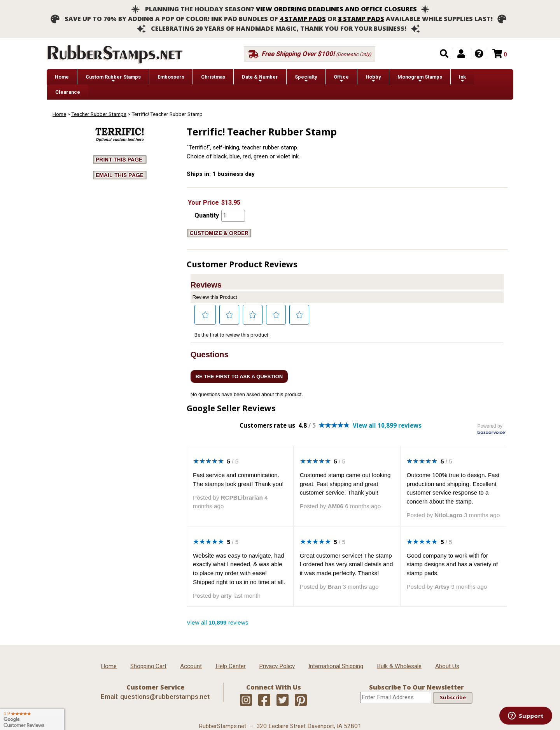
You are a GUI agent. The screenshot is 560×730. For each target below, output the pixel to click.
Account (191, 666)
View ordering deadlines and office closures (336, 9)
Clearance (68, 92)
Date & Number (260, 79)
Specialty (306, 79)
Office (341, 79)
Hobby (373, 79)
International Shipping (336, 666)
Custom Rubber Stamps (113, 79)
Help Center (231, 666)
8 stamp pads (361, 19)
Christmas (213, 77)
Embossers (171, 77)
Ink (462, 79)
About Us (447, 666)
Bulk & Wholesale (399, 666)
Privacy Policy (277, 666)
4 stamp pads (303, 19)
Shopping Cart (148, 666)
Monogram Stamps (420, 79)
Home (62, 77)
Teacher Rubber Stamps (99, 114)
